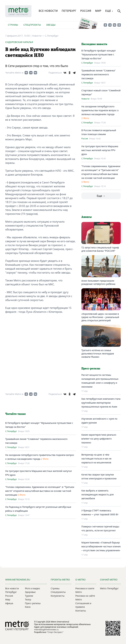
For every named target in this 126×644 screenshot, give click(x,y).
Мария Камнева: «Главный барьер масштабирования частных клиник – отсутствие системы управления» (101, 546)
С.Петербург (52, 36)
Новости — (39, 36)
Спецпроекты (32, 25)
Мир (98, 11)
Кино (28, 607)
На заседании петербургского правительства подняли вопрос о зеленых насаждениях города (100, 110)
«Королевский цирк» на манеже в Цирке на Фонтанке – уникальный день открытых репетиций (100, 317)
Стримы (13, 25)
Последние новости (94, 44)
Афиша (9, 603)
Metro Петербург (109, 588)
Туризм (29, 596)
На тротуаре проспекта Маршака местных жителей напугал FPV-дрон (100, 150)
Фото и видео (32, 588)
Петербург (69, 11)
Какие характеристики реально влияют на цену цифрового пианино (99, 439)
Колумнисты (58, 596)
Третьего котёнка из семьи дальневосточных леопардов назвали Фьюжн (98, 354)
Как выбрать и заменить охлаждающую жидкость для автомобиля (98, 494)
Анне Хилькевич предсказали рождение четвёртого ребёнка (98, 282)
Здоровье (30, 592)
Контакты (81, 611)
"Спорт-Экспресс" (55, 632)
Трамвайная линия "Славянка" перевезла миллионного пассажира (99, 74)
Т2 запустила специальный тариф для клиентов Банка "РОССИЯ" (100, 249)
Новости (85, 99)
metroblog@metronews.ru (46, 630)
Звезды (51, 25)
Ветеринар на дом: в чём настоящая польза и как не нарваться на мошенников (96, 459)
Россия (86, 11)
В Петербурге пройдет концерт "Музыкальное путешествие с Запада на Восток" (99, 54)
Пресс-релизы (33, 603)
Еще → (101, 196)
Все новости (48, 11)
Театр (28, 599)
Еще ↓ (109, 11)
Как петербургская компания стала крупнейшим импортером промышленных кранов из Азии (101, 403)
